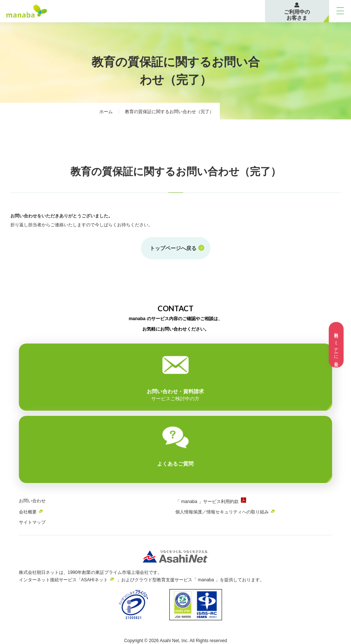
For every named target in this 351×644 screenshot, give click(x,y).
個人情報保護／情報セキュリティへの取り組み (222, 512)
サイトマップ (32, 522)
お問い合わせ (32, 500)
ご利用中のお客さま (297, 15)
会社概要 (28, 512)
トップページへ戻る (173, 248)
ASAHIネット (95, 579)
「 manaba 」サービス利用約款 (207, 501)
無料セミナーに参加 (336, 345)
